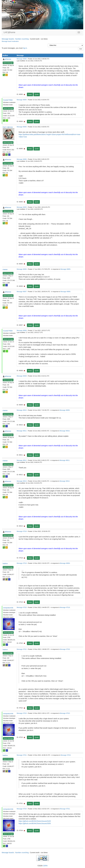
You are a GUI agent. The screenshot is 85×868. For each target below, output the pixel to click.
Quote (37, 94)
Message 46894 (22, 100)
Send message (8, 63)
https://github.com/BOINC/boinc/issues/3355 (35, 823)
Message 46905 (22, 207)
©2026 (42, 866)
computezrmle (8, 608)
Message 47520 (22, 607)
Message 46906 (22, 269)
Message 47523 (22, 713)
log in (25, 48)
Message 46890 (22, 59)
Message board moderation (10, 41)
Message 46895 (22, 127)
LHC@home (9, 32)
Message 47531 (22, 755)
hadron (5, 564)
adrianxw (8, 59)
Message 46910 (22, 410)
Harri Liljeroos (8, 127)
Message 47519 (22, 563)
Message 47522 (22, 649)
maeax (5, 269)
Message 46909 (22, 376)
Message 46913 (22, 481)
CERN (45, 866)
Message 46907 (22, 292)
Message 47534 (22, 809)
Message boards (8, 39)
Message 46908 (22, 331)
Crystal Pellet (8, 100)
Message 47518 (22, 531)
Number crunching (22, 39)
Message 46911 (22, 431)
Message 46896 (22, 159)
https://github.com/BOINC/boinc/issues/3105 (35, 821)
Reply (30, 94)
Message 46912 (22, 460)
